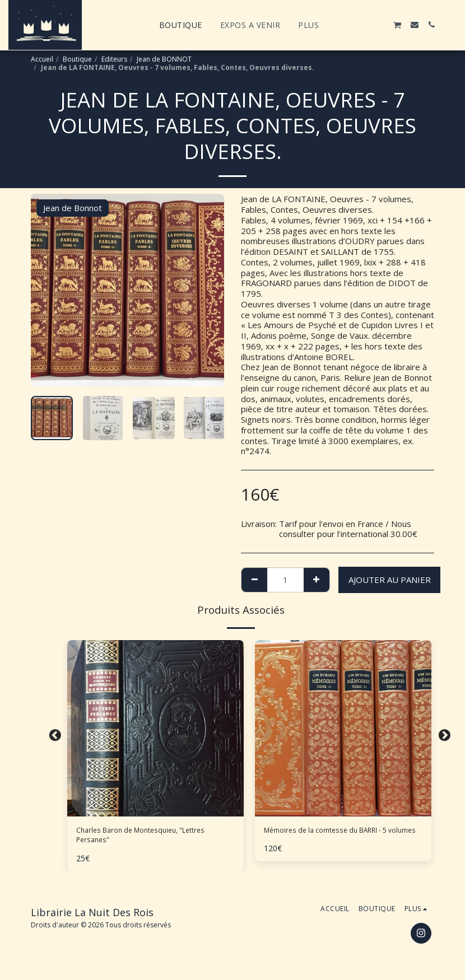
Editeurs (114, 59)
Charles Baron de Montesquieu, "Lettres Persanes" (154, 838)
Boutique (77, 59)
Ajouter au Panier (390, 580)
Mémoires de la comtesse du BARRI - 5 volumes (340, 838)
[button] (347, 25)
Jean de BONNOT (164, 59)
